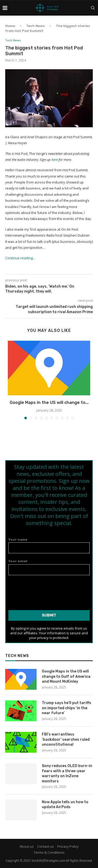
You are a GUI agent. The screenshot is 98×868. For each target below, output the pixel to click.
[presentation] (49, 591)
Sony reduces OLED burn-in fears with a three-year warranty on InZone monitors (67, 774)
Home (10, 26)
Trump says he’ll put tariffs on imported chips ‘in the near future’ (67, 708)
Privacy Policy (68, 846)
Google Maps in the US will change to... (49, 403)
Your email (49, 567)
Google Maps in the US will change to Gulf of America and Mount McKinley (66, 676)
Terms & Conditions (49, 852)
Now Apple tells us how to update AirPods (65, 805)
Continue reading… (20, 258)
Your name (49, 546)
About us (27, 846)
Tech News (35, 26)
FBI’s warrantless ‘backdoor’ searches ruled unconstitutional (66, 739)
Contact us (45, 846)
